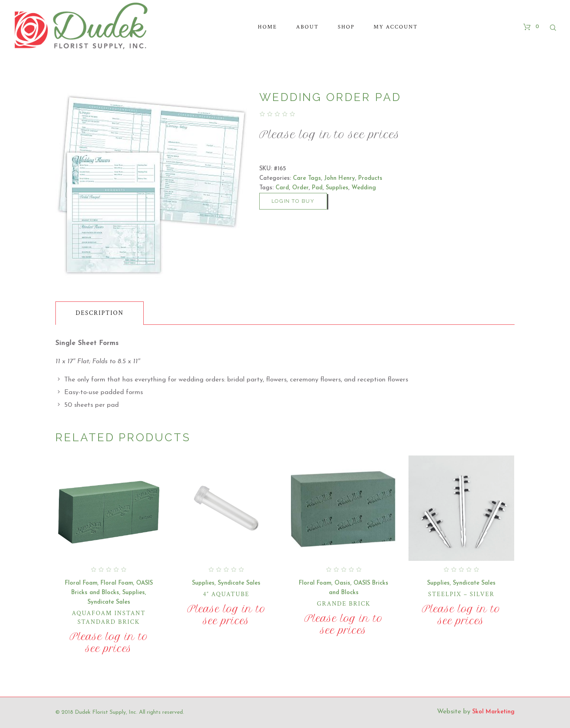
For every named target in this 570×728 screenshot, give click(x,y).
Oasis (342, 583)
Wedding (364, 188)
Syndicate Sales (109, 602)
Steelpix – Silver (462, 594)
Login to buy (293, 201)
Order (300, 188)
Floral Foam (81, 583)
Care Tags (307, 178)
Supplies (337, 188)
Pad (317, 188)
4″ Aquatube (226, 594)
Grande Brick (344, 604)
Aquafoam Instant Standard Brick (109, 618)
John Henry (340, 178)
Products (370, 178)
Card (282, 188)
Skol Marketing (493, 712)
